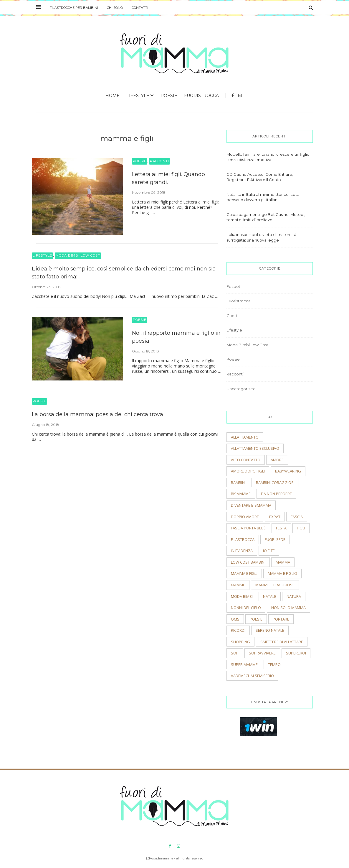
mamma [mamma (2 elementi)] (283, 562)
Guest (232, 316)
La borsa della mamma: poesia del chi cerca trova (97, 414)
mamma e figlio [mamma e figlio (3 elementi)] (282, 573)
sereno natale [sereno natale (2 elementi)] (270, 630)
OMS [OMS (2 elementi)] (235, 619)
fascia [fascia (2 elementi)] (297, 517)
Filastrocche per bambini (74, 8)
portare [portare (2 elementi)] (281, 619)
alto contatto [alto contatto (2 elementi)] (246, 460)
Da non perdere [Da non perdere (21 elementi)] (276, 494)
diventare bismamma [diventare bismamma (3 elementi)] (251, 505)
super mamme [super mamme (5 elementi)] (244, 664)
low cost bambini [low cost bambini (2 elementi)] (248, 562)
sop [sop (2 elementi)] (235, 653)
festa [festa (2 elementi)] (281, 528)
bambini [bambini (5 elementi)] (238, 483)
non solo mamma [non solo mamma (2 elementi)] (288, 608)
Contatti (140, 8)
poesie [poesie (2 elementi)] (256, 619)
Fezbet (233, 286)
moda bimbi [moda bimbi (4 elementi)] (242, 596)
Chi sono (115, 8)
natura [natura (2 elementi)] (294, 596)
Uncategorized (241, 389)
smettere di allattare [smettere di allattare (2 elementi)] (282, 642)
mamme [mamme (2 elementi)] (238, 585)
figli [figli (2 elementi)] (301, 528)
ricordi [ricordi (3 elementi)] (238, 630)
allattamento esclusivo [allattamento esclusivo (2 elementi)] (255, 448)
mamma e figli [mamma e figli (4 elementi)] (244, 573)
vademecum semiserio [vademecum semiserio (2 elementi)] (252, 676)
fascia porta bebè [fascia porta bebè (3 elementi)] (248, 528)
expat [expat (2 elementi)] (275, 517)
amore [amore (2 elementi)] (277, 460)
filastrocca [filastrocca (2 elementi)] (243, 539)
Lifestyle (138, 96)
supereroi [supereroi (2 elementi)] (296, 653)
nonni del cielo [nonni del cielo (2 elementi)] (246, 608)
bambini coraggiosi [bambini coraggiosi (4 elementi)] (275, 483)
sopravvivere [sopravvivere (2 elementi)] (262, 653)
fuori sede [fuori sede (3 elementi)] (275, 539)
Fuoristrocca (201, 96)
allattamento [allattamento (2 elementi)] (245, 437)
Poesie (169, 96)
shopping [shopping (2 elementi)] (240, 642)
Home (113, 96)
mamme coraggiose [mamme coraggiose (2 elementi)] (275, 585)
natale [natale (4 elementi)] (270, 596)
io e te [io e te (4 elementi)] (269, 551)
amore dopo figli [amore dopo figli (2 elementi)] (248, 471)
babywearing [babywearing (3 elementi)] (288, 471)
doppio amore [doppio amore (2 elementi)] (245, 517)
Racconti (159, 161)
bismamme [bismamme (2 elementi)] (241, 494)
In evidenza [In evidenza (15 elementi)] (242, 551)
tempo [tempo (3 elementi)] (274, 664)
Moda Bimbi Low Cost (78, 255)
